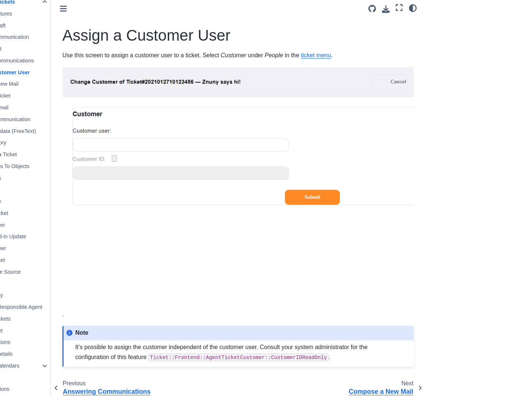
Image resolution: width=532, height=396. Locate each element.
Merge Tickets (44, 178)
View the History (47, 143)
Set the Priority (45, 295)
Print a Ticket (43, 283)
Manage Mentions (48, 342)
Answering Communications (60, 61)
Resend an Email (48, 107)
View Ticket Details (50, 354)
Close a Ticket (44, 49)
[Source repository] (372, 9)
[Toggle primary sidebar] (123, 9)
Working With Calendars (50, 366)
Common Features (49, 14)
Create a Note (44, 201)
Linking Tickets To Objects (58, 166)
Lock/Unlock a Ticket (52, 154)
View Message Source (54, 272)
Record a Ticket (46, 260)
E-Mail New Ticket (49, 96)
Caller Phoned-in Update (57, 236)
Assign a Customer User (58, 72)
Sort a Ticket (42, 190)
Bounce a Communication (58, 37)
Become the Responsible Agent (64, 307)
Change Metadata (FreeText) (61, 131)
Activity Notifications (45, 389)
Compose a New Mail (53, 84)
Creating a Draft (46, 25)
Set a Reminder (46, 225)
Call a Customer (46, 248)
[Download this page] (386, 9)
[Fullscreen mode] (399, 8)
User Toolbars (38, 378)
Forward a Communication (59, 119)
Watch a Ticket (45, 331)
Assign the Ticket (47, 213)
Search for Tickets (49, 319)
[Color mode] (413, 8)
